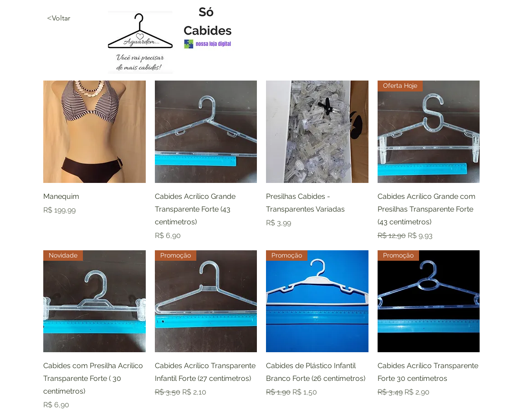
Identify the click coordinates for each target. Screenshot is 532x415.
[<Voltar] (79, 18)
